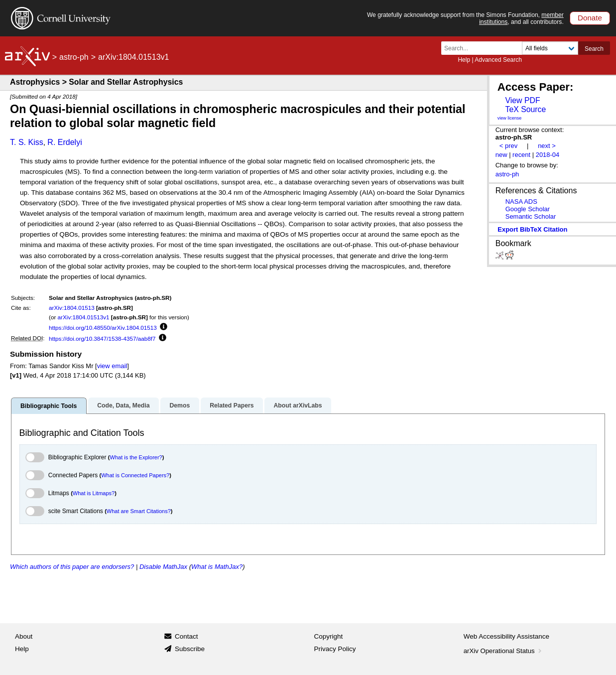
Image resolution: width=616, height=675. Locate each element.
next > (547, 146)
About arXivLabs (298, 405)
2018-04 (548, 155)
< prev (508, 146)
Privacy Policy (335, 649)
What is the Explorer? (136, 457)
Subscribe (190, 649)
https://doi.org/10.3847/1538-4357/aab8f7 (102, 338)
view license (510, 118)
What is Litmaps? (94, 493)
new (501, 155)
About (24, 636)
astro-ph (74, 57)
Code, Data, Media (123, 405)
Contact (186, 636)
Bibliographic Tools (49, 406)
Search (594, 49)
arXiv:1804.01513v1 (84, 317)
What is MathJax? (217, 567)
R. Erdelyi (64, 142)
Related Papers (232, 405)
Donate (590, 18)
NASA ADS (521, 202)
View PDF (522, 100)
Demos (180, 405)
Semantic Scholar (531, 216)
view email (112, 366)
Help (464, 60)
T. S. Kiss (27, 142)
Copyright (329, 636)
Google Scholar (528, 209)
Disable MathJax (163, 567)
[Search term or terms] (485, 48)
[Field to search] (550, 48)
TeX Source (525, 109)
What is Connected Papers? (135, 475)
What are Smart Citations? (139, 511)
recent (521, 155)
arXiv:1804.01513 (72, 308)
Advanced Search (498, 60)
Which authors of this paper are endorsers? (72, 567)
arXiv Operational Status (504, 651)
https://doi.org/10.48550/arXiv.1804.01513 (103, 328)
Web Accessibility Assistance (506, 636)
